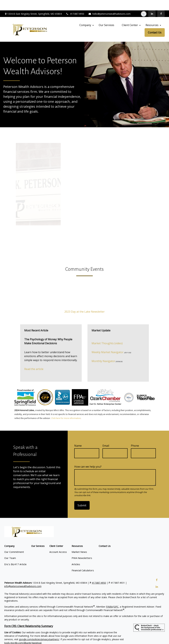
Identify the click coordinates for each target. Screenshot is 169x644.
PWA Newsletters (82, 548)
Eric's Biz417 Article (15, 554)
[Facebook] (161, 3)
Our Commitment (14, 541)
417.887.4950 (75, 3)
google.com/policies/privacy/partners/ (39, 629)
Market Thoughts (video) (107, 333)
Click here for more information (66, 408)
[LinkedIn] (152, 3)
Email (106, 435)
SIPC (116, 596)
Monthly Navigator (103, 351)
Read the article (34, 359)
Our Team (10, 548)
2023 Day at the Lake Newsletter (84, 301)
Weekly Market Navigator (108, 342)
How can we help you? (88, 456)
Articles (76, 554)
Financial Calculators (83, 560)
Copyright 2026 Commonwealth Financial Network (62, 638)
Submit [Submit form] (82, 495)
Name (78, 435)
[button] (85, 15)
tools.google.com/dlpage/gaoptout (23, 632)
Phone (135, 435)
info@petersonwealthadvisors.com (23, 576)
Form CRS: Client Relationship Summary (29, 615)
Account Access (58, 541)
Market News (79, 541)
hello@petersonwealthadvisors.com (109, 3)
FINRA (109, 596)
